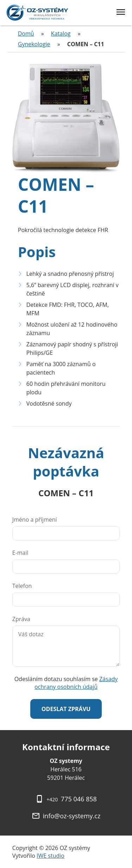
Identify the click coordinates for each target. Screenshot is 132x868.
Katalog (61, 34)
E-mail (20, 553)
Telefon (22, 586)
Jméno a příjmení (35, 520)
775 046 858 (72, 799)
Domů (26, 34)
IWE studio (51, 856)
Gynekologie (34, 44)
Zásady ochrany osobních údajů (76, 683)
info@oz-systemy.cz (72, 816)
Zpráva (21, 619)
